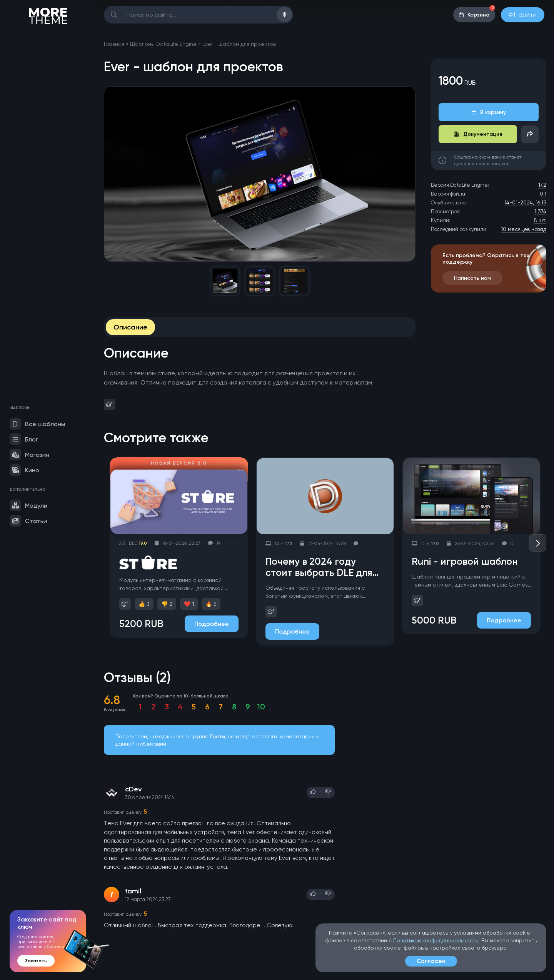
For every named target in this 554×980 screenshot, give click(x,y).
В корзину (489, 112)
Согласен (431, 961)
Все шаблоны (37, 424)
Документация (478, 134)
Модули (28, 505)
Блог (24, 439)
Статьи (28, 521)
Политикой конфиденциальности (436, 940)
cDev (133, 789)
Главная (114, 44)
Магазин (29, 455)
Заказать (36, 961)
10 (261, 707)
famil (133, 891)
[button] (538, 543)
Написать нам (472, 278)
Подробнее (212, 624)
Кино (24, 470)
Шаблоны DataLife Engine (163, 44)
